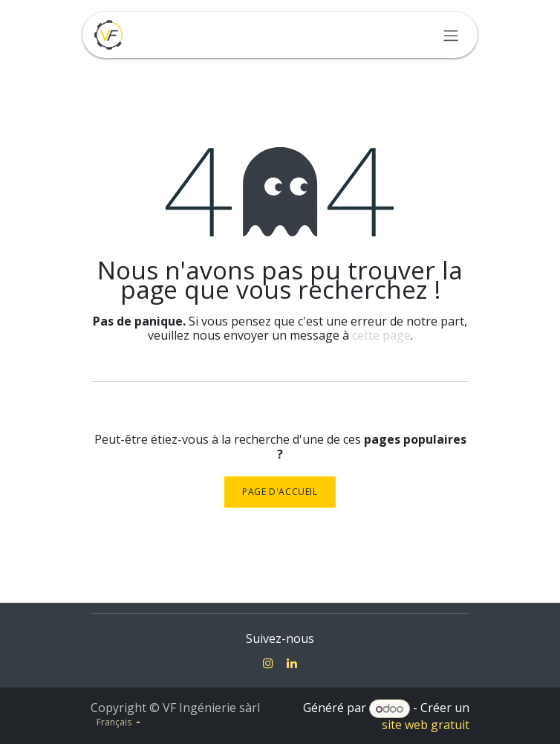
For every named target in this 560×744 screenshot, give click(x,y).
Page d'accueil (280, 492)
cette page (381, 335)
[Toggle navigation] (451, 35)
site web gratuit (426, 725)
